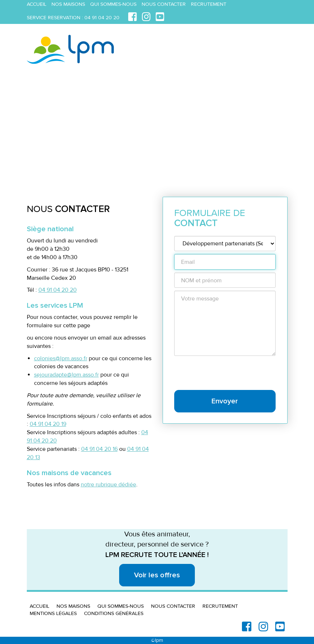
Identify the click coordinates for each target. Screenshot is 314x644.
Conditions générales (114, 613)
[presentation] (229, 373)
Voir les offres (157, 575)
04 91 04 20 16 (99, 449)
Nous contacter (164, 4)
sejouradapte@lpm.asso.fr (66, 375)
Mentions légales (53, 613)
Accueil (37, 4)
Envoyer (225, 401)
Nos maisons (68, 4)
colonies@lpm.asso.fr (61, 358)
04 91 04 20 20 (102, 18)
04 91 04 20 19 (48, 424)
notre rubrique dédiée (108, 485)
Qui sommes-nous (113, 4)
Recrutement (209, 4)
